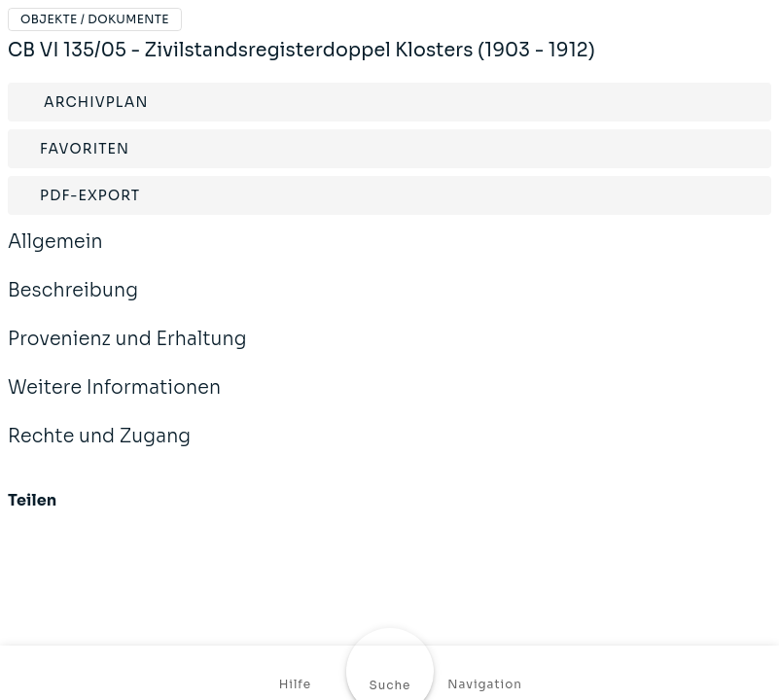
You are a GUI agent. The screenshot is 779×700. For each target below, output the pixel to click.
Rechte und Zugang (99, 449)
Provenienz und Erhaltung (127, 352)
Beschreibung (73, 303)
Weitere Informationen (114, 401)
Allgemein (55, 255)
